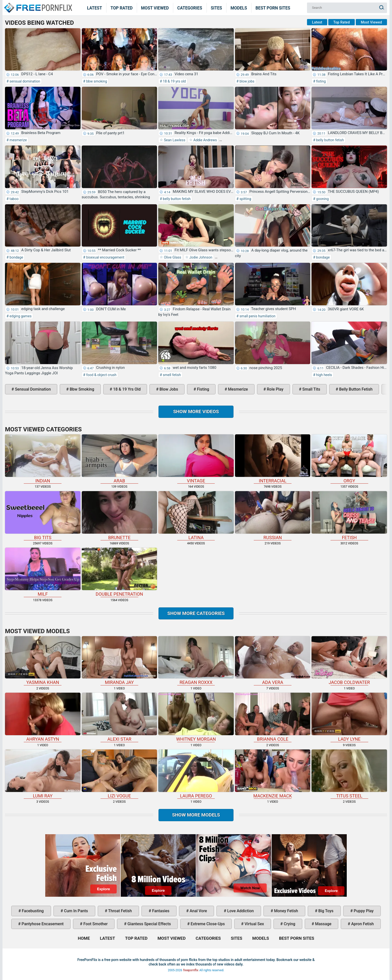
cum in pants (75, 911)
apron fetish (362, 924)
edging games (20, 316)
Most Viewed (155, 8)
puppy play (363, 911)
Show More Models (196, 815)
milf (43, 572)
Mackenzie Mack (273, 774)
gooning (322, 199)
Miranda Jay (119, 661)
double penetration (119, 572)
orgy (349, 459)
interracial (273, 459)
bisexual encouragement (105, 257)
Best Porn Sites (273, 8)
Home (38, 5)
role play (274, 389)
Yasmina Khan (43, 661)
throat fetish (119, 911)
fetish (349, 516)
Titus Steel (349, 774)
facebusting (32, 911)
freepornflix (191, 970)
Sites (216, 8)
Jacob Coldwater (349, 661)
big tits (43, 516)
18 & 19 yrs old (174, 81)
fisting (320, 81)
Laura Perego (196, 774)
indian (43, 459)
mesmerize (18, 140)
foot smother (95, 924)
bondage (16, 257)
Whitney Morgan (196, 717)
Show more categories (196, 613)
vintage (196, 459)
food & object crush (101, 375)
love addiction (240, 911)
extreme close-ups (207, 924)
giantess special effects (149, 924)
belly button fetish (330, 140)
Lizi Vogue (119, 774)
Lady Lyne (349, 717)
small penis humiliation (257, 316)
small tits (311, 389)
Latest (94, 8)
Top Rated (122, 8)
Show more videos (196, 411)
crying (289, 924)
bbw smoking (96, 81)
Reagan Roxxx (196, 661)
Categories (190, 8)
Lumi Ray (43, 774)
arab (119, 459)
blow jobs (246, 81)
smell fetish (171, 375)
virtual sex (254, 924)
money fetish (285, 911)
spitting (245, 199)
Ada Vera (273, 661)
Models (239, 8)
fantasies (160, 911)
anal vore (198, 911)
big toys (325, 911)
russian (273, 516)
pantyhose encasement (42, 924)
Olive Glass (172, 257)
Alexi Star (119, 717)
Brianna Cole (273, 717)
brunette (119, 516)
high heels (324, 375)
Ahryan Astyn (43, 717)
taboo (14, 199)
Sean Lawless (174, 140)
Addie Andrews (205, 140)
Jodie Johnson (200, 257)
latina (196, 516)
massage (323, 924)
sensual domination (24, 81)
